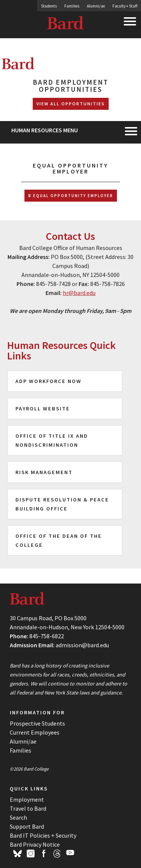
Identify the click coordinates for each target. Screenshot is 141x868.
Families (72, 6)
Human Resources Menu (45, 130)
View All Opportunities (71, 104)
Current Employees (35, 732)
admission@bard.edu (82, 645)
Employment (27, 799)
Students (49, 6)
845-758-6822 (47, 636)
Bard (66, 24)
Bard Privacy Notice (35, 844)
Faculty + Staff (125, 6)
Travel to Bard (28, 808)
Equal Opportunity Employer (71, 196)
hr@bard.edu (79, 293)
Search (18, 817)
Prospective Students (37, 723)
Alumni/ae (96, 6)
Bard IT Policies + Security (43, 835)
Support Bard (27, 826)
